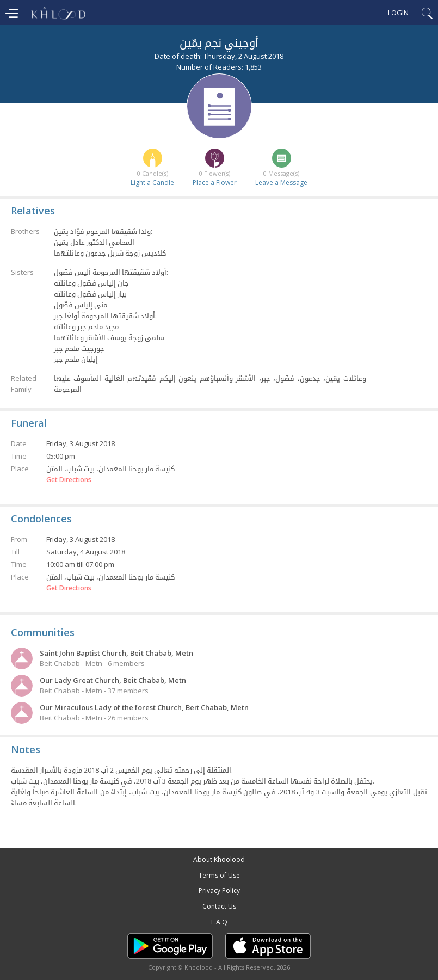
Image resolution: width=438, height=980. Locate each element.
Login (398, 13)
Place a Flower (215, 183)
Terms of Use (219, 875)
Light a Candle (152, 183)
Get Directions (69, 480)
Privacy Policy (219, 890)
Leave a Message (281, 183)
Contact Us (219, 906)
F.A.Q (219, 922)
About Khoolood (219, 859)
